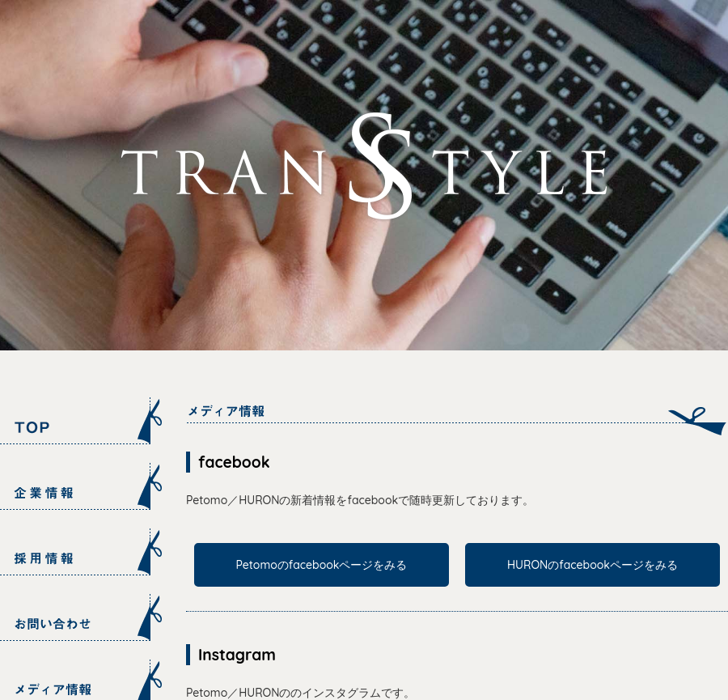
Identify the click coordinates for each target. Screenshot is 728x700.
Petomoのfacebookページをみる (322, 565)
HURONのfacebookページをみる (593, 565)
